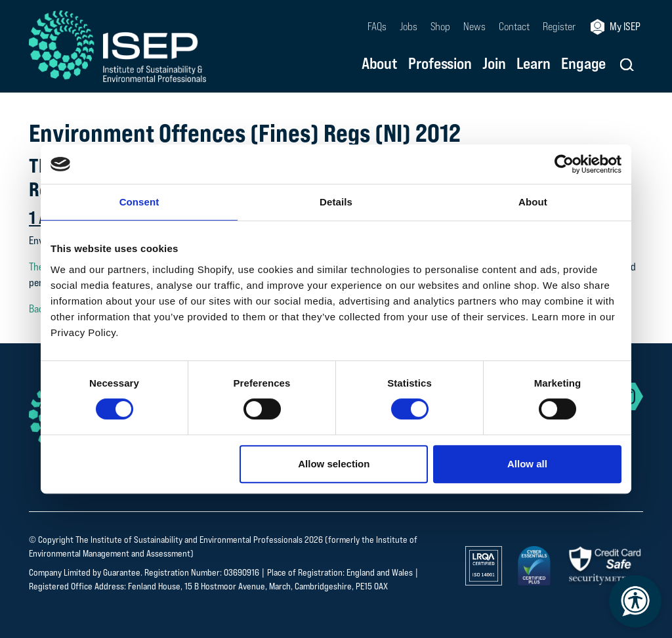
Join (494, 64)
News (474, 27)
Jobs (409, 27)
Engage (583, 64)
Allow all (527, 464)
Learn (534, 64)
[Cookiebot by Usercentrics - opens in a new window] (564, 164)
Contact (514, 27)
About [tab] (533, 202)
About (380, 64)
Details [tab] (336, 202)
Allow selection (334, 464)
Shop (440, 27)
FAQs (377, 27)
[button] (627, 65)
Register (559, 27)
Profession (440, 64)
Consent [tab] (139, 202)
